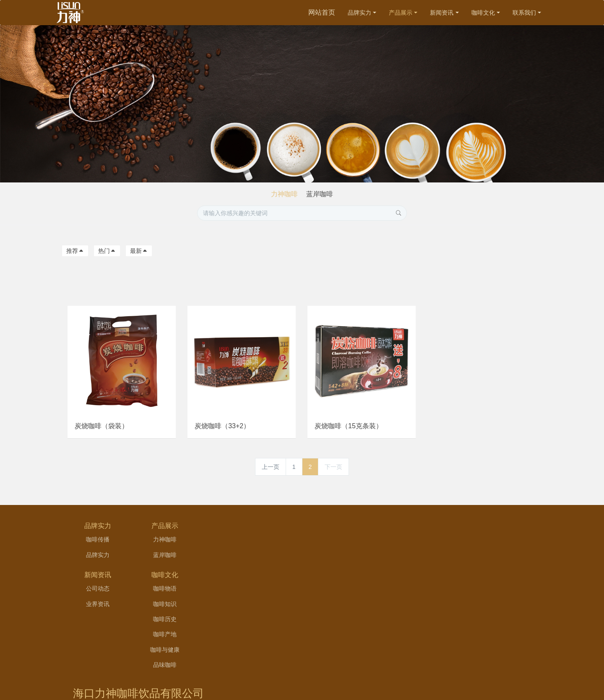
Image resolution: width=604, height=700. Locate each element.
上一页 (271, 469)
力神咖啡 (284, 194)
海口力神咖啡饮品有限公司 (466, 536)
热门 (107, 251)
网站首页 (322, 12)
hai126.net (354, 680)
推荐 (75, 251)
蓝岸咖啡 (320, 194)
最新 (139, 251)
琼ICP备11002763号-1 (344, 670)
